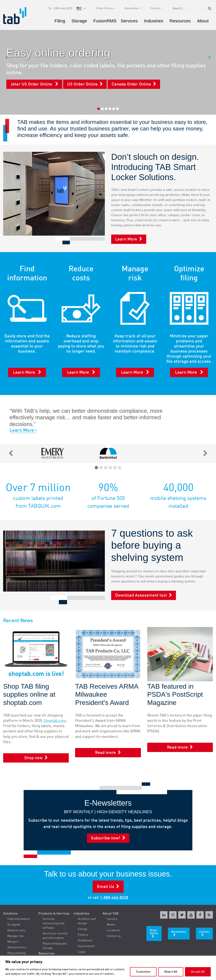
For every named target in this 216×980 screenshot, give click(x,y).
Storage (79, 22)
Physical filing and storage (55, 946)
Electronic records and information (55, 936)
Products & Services (54, 914)
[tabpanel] (108, 57)
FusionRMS (105, 22)
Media (111, 925)
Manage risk (16, 936)
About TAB (111, 914)
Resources (180, 22)
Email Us (106, 887)
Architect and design (87, 921)
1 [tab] (99, 109)
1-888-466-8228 (62, 10)
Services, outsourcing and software (53, 923)
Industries (154, 22)
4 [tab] (110, 109)
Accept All (198, 972)
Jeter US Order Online (32, 84)
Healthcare (85, 941)
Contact (155, 10)
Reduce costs (16, 930)
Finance (83, 935)
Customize (143, 972)
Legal (82, 952)
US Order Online (82, 84)
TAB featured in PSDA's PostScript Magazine (175, 694)
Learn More (126, 239)
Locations (113, 930)
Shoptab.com (55, 721)
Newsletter (131, 10)
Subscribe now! (106, 838)
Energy (83, 929)
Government (86, 946)
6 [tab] (117, 109)
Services (129, 22)
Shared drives (17, 947)
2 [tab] (102, 109)
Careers (112, 919)
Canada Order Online (131, 84)
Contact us (114, 936)
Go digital (14, 925)
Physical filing (17, 953)
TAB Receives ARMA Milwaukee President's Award (107, 694)
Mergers (13, 942)
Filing (60, 22)
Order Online (105, 10)
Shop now (33, 758)
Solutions (10, 914)
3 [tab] (106, 109)
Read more (105, 753)
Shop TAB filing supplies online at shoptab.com (29, 694)
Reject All (171, 972)
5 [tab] (114, 109)
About (203, 22)
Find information (19, 919)
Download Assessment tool (141, 596)
